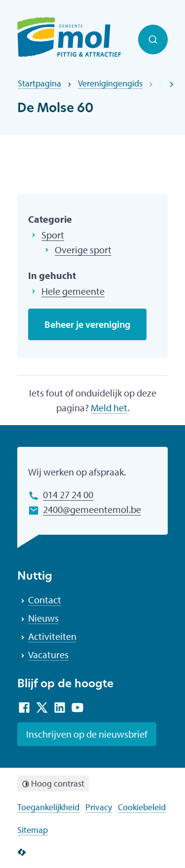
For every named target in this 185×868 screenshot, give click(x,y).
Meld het (109, 408)
